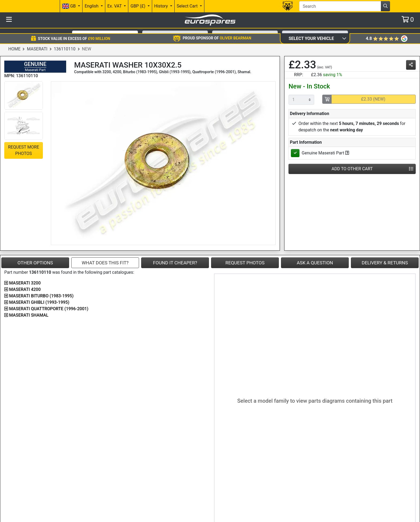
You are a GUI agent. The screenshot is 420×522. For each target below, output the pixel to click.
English (92, 6)
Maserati (37, 43)
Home (14, 43)
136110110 (65, 43)
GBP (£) (138, 6)
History (162, 6)
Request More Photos (24, 145)
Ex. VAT (115, 6)
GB (70, 6)
